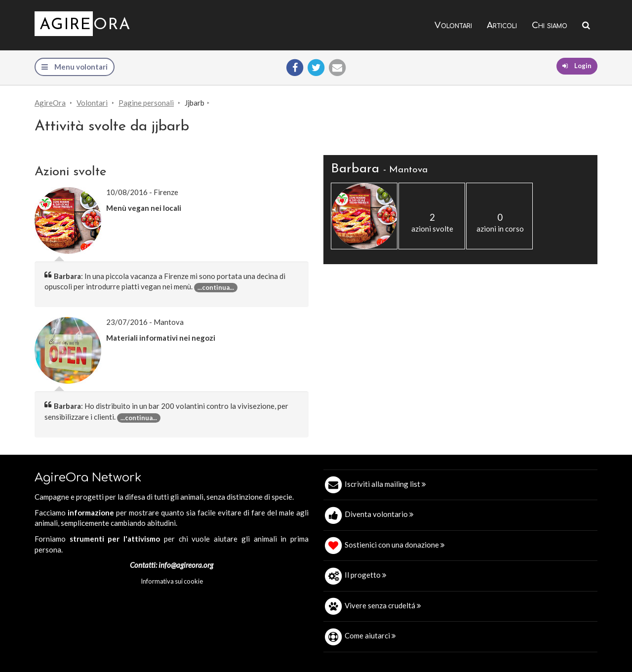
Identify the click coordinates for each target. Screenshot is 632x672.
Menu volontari (75, 67)
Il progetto (366, 575)
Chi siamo (550, 25)
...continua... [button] (216, 287)
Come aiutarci (370, 635)
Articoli (502, 25)
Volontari (453, 25)
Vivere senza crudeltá (383, 605)
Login (577, 66)
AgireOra (50, 103)
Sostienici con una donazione (395, 545)
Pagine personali (146, 103)
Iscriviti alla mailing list (385, 484)
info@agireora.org (186, 565)
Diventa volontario (379, 514)
